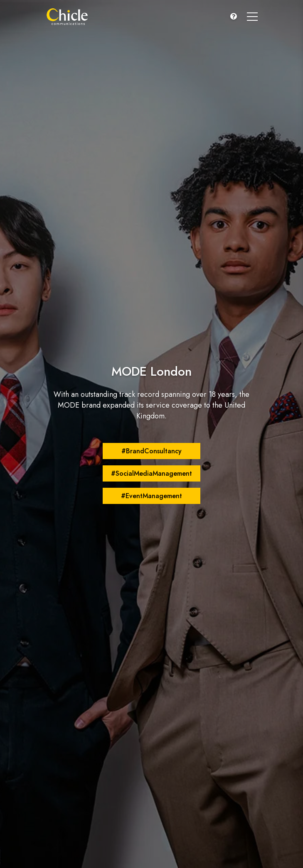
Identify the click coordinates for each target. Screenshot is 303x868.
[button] (234, 16)
